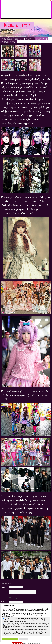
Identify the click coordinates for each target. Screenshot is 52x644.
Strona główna (7, 39)
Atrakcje (18, 39)
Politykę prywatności (8, 621)
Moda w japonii (42, 39)
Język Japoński (28, 39)
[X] (40, 643)
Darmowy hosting (27, 643)
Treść (2, 591)
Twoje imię (4, 587)
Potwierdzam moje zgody (10, 639)
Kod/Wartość (4, 602)
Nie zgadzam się (23, 639)
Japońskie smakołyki (8, 42)
